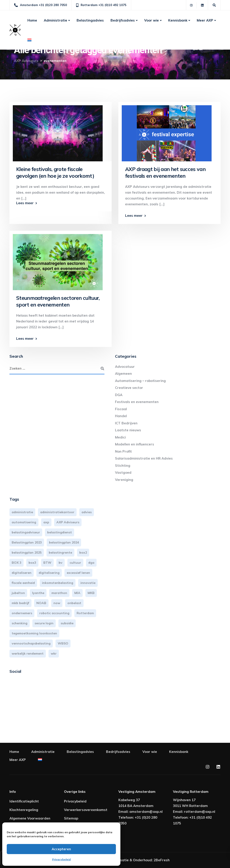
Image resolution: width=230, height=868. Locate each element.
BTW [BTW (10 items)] (47, 563)
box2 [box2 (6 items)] (83, 552)
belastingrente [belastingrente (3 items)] (60, 552)
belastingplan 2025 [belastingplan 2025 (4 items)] (27, 552)
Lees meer (25, 203)
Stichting (123, 466)
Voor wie (151, 20)
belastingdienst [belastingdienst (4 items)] (60, 532)
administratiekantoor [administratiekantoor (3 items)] (57, 512)
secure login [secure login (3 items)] (44, 623)
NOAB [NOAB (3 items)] (41, 603)
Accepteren (61, 849)
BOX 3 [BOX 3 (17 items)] (17, 563)
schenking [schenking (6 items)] (20, 623)
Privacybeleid (61, 859)
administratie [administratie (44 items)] (22, 512)
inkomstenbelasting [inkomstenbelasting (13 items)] (58, 583)
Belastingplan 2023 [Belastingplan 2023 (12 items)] (27, 542)
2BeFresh (162, 860)
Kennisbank (178, 20)
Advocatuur (125, 367)
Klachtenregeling (24, 810)
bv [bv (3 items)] (61, 563)
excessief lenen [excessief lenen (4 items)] (78, 573)
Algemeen (123, 374)
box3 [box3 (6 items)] (32, 563)
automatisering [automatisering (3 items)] (24, 522)
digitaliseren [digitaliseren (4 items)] (22, 573)
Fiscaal (121, 409)
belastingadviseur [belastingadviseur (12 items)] (26, 532)
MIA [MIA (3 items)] (77, 593)
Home (32, 20)
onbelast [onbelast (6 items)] (74, 603)
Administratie (55, 20)
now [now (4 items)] (57, 603)
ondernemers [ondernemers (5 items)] (22, 613)
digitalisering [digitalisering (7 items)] (49, 573)
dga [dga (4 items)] (91, 563)
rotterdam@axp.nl (200, 812)
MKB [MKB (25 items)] (91, 593)
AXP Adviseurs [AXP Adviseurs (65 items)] (68, 522)
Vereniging (124, 480)
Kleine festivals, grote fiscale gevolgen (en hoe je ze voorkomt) (55, 172)
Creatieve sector (129, 388)
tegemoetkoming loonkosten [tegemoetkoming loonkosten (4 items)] (34, 633)
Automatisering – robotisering (140, 381)
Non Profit (123, 451)
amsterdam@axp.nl (146, 812)
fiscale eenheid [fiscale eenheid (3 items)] (23, 583)
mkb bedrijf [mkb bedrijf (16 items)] (20, 603)
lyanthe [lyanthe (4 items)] (38, 593)
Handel (121, 416)
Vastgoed (123, 472)
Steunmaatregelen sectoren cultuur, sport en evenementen (58, 301)
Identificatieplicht (24, 801)
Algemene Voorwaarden (30, 818)
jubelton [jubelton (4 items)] (18, 593)
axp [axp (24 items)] (46, 522)
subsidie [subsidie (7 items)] (67, 623)
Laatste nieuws (128, 430)
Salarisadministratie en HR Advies (144, 458)
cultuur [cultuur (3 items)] (75, 563)
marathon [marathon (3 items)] (59, 593)
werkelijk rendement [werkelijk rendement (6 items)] (28, 653)
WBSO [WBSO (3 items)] (63, 643)
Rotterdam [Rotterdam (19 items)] (85, 613)
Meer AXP (205, 20)
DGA (119, 395)
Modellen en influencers (135, 444)
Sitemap (71, 818)
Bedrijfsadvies (123, 20)
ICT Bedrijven (126, 423)
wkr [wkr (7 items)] (54, 653)
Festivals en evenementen (137, 402)
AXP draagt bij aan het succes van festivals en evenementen (165, 172)
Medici (120, 437)
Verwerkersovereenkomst (86, 810)
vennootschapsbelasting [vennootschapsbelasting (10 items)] (31, 643)
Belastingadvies (90, 20)
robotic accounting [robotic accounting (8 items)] (54, 613)
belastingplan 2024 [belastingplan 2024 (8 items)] (64, 542)
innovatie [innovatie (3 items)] (88, 583)
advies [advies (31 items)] (87, 512)
